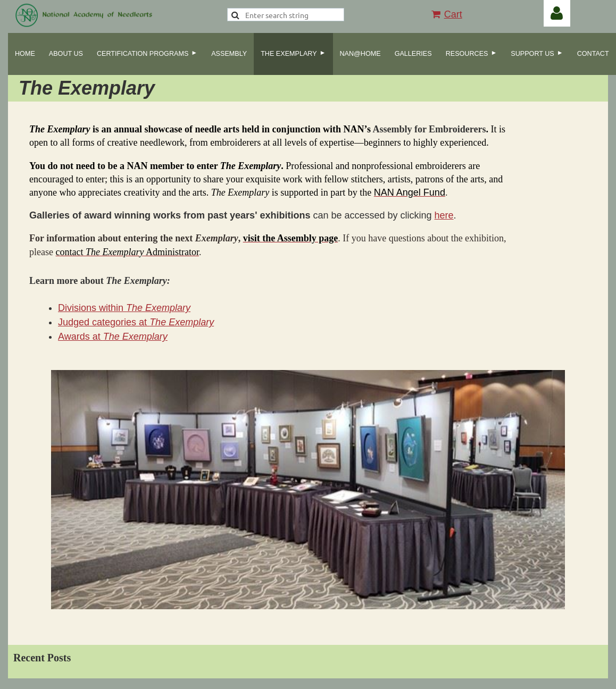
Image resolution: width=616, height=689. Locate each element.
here (444, 215)
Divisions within (124, 308)
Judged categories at (136, 322)
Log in (557, 13)
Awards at (113, 337)
